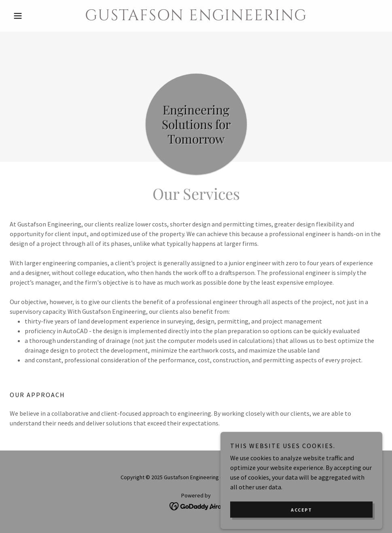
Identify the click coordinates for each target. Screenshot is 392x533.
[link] (196, 18)
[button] (38, 16)
